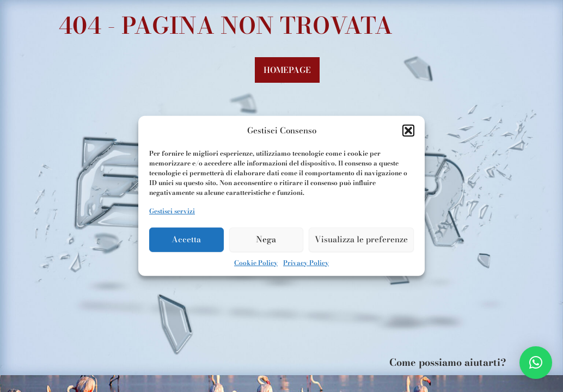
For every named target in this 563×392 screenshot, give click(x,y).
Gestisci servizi (172, 211)
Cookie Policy (256, 262)
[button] (408, 131)
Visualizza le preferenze (361, 239)
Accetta (186, 239)
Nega (266, 239)
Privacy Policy (306, 262)
